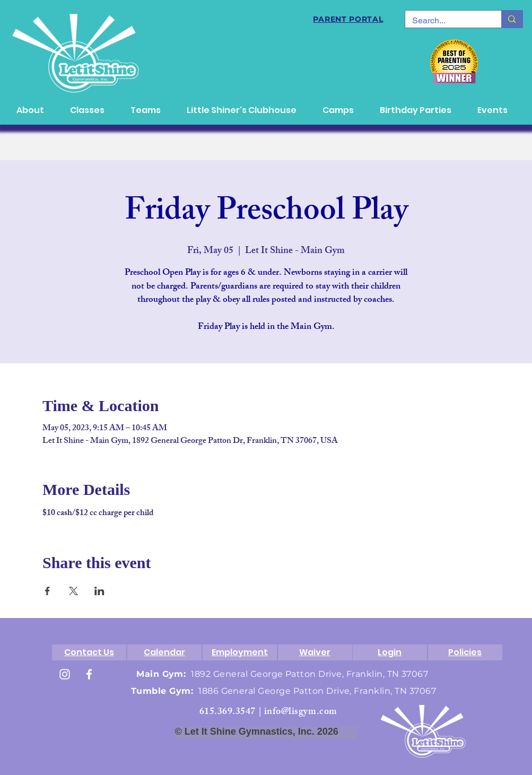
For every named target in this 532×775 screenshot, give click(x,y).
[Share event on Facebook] (47, 591)
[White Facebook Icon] (89, 674)
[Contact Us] (89, 652)
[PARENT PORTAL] (348, 19)
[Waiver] (315, 652)
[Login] (390, 652)
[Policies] (465, 652)
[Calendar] (164, 652)
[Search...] (446, 21)
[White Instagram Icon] (65, 674)
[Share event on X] (73, 591)
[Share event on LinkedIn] (99, 591)
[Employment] (240, 652)
